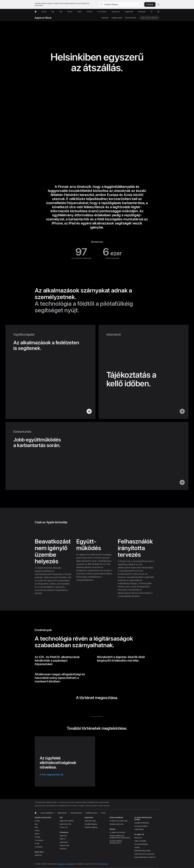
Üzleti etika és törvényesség (144, 854)
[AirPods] (89, 12)
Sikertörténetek (131, 18)
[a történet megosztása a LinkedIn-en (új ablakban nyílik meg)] (85, 707)
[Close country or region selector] (158, 4)
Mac (36, 824)
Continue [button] (150, 4)
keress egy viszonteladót (66, 864)
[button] (120, 4)
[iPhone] (70, 12)
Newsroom (138, 838)
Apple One (63, 836)
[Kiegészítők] (129, 12)
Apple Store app (90, 821)
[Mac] (53, 12)
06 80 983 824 (103, 864)
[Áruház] (44, 12)
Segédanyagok (117, 18)
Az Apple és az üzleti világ (118, 821)
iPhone (37, 831)
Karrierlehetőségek (141, 844)
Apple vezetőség (140, 841)
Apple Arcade (64, 846)
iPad (36, 827)
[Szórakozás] (116, 12)
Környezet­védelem (141, 826)
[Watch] (80, 12)
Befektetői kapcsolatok (142, 851)
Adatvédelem (139, 829)
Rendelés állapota (91, 824)
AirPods (37, 837)
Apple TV (63, 839)
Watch (37, 834)
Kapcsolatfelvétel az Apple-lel (145, 857)
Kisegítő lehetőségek (142, 823)
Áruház (37, 821)
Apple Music (64, 842)
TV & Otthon (39, 840)
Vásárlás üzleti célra (116, 824)
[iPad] (61, 12)
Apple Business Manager (149, 18)
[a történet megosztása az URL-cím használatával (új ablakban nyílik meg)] (109, 707)
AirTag (37, 844)
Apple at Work (43, 18)
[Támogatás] (142, 12)
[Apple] (36, 12)
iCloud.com (64, 827)
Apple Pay (38, 855)
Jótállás (137, 848)
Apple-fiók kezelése (67, 821)
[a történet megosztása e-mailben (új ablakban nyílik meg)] (101, 707)
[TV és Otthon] (102, 12)
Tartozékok (39, 847)
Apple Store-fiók (65, 824)
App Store (63, 849)
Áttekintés (105, 18)
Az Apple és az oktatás (117, 832)
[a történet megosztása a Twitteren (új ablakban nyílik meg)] (93, 707)
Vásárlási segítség (91, 827)
